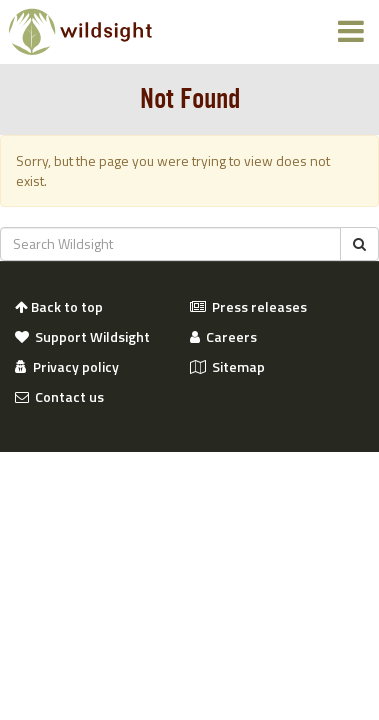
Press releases (248, 307)
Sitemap (227, 367)
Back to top (59, 307)
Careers (223, 337)
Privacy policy (67, 367)
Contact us (59, 397)
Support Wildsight (82, 337)
